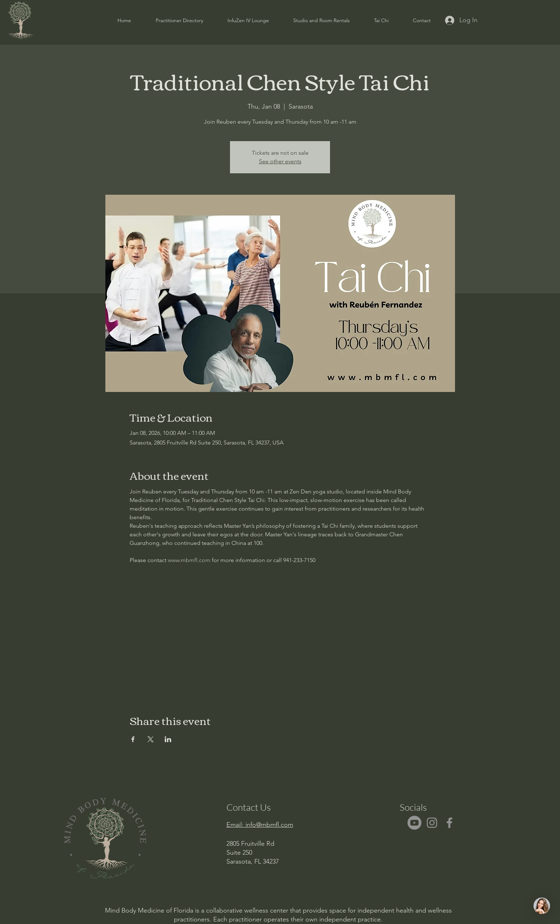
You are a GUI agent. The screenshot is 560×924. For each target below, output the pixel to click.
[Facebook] (449, 823)
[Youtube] (414, 823)
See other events (280, 161)
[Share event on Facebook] (133, 739)
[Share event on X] (151, 739)
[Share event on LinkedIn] (168, 739)
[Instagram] (432, 823)
